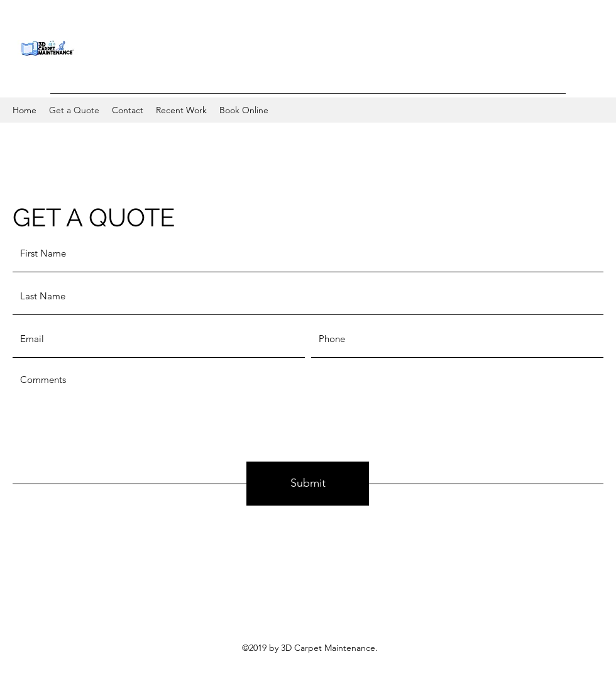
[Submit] (308, 484)
